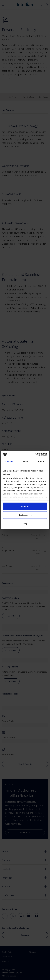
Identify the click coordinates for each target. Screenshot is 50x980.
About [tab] (41, 462)
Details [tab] (25, 462)
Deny (25, 523)
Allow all (25, 506)
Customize (25, 515)
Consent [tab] (9, 462)
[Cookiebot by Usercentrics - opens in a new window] (36, 454)
